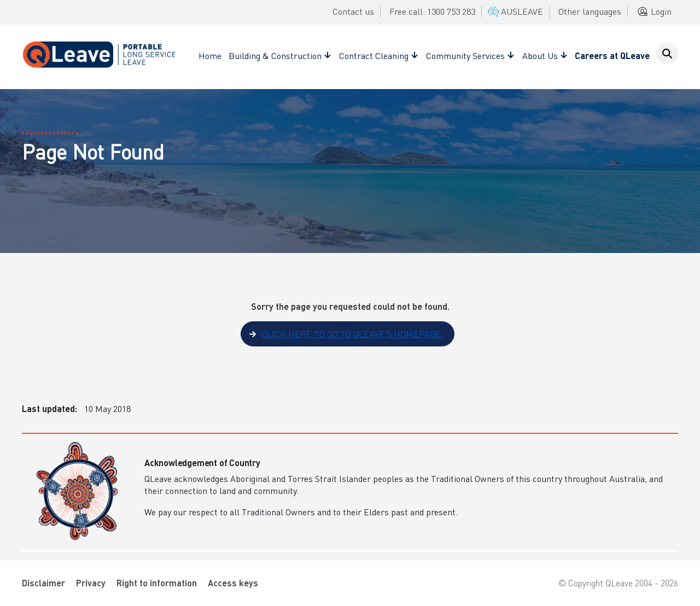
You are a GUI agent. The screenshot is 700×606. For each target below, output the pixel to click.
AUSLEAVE (514, 11)
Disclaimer (43, 583)
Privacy (91, 583)
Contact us (353, 11)
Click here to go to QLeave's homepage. (352, 334)
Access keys (233, 583)
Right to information (157, 583)
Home (210, 55)
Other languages (590, 11)
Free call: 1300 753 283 (432, 11)
